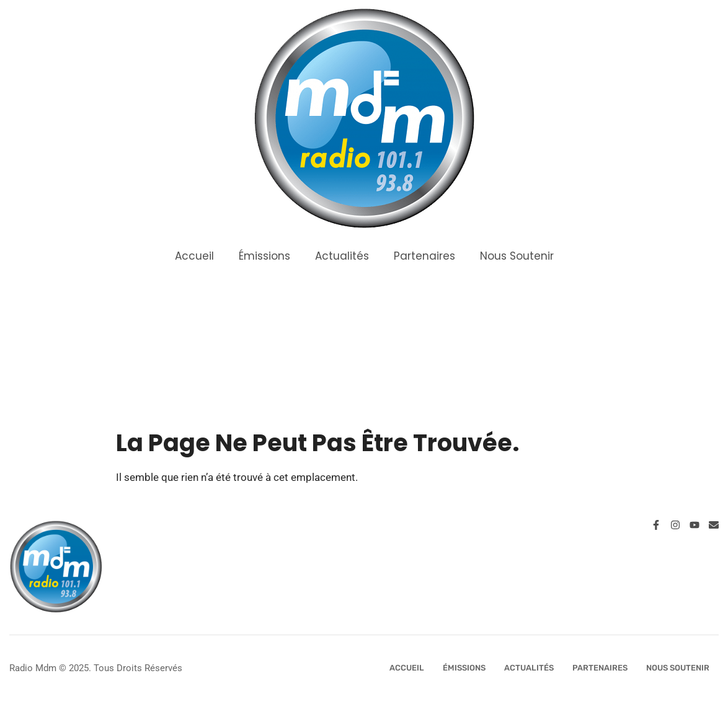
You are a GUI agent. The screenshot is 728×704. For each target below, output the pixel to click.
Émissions (264, 256)
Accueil (194, 256)
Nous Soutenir (517, 256)
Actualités (342, 256)
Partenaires (424, 256)
